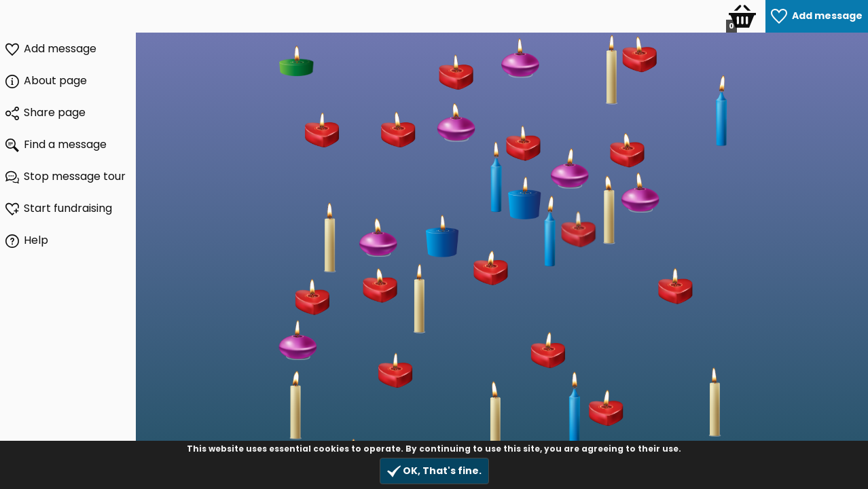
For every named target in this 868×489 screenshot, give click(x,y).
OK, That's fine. (434, 471)
